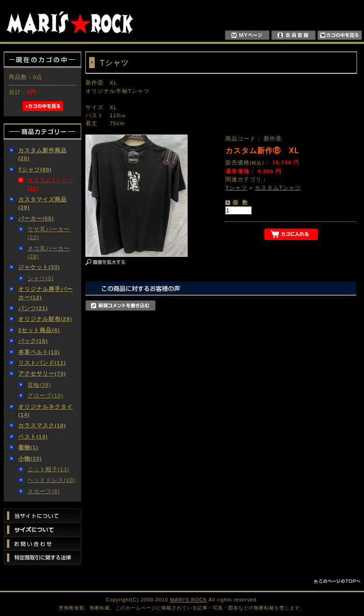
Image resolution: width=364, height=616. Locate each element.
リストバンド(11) (42, 363)
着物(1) (28, 447)
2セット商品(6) (39, 330)
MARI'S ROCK (189, 600)
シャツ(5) (41, 278)
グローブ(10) (45, 395)
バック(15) (33, 341)
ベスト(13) (33, 436)
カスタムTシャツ (278, 188)
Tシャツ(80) (35, 169)
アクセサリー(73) (42, 373)
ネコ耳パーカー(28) (49, 252)
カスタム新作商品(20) (42, 154)
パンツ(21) (33, 308)
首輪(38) (39, 385)
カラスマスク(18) (42, 425)
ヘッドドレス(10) (52, 480)
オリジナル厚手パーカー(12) (45, 293)
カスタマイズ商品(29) (42, 203)
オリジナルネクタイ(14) (45, 411)
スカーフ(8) (44, 491)
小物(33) (30, 458)
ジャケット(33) (39, 267)
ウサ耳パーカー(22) (49, 233)
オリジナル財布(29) (45, 319)
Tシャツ (236, 188)
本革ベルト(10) (39, 352)
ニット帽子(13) (49, 469)
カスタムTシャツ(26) (51, 184)
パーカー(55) (36, 218)
